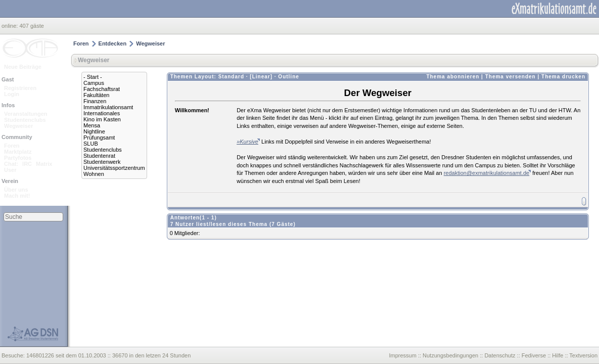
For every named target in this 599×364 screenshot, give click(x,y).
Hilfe (558, 355)
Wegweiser (18, 126)
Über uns (16, 190)
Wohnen (94, 174)
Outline (288, 77)
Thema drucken (563, 77)
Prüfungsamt (99, 138)
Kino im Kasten (102, 119)
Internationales (102, 113)
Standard (231, 77)
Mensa (92, 125)
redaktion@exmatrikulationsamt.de (487, 173)
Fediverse (534, 355)
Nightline (94, 131)
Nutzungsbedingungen (450, 355)
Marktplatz (18, 152)
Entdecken (113, 43)
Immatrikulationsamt (108, 107)
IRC (27, 164)
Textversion (583, 355)
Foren (12, 146)
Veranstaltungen (26, 114)
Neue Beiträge (23, 67)
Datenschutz (500, 355)
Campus (94, 83)
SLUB (91, 144)
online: (10, 26)
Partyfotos (18, 158)
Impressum (402, 355)
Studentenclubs (25, 120)
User (10, 170)
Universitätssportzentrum (114, 168)
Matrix (44, 164)
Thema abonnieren (453, 77)
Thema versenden (511, 77)
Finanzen (95, 101)
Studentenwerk (102, 162)
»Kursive (247, 142)
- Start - (93, 77)
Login (12, 94)
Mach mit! (17, 196)
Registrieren (20, 88)
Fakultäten (96, 95)
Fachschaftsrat (102, 89)
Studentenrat (99, 156)
